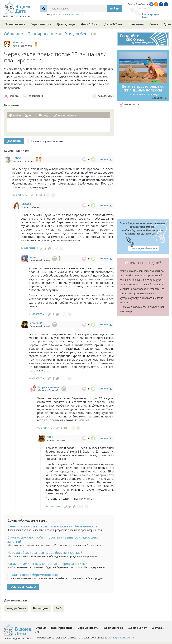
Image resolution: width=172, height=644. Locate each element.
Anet (50, 437)
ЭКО (59, 608)
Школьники (136, 24)
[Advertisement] (143, 163)
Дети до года (66, 24)
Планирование (15, 24)
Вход (145, 17)
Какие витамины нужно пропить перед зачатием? (47, 564)
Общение (13, 34)
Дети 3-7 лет (113, 24)
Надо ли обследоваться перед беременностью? (45, 553)
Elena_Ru (18, 42)
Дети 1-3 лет (90, 24)
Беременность (41, 24)
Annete (35, 257)
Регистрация (151, 14)
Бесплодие (41, 608)
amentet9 (36, 323)
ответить (21, 195)
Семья (154, 24)
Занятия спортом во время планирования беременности (53, 526)
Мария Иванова (49, 387)
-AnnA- (18, 158)
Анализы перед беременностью (33, 575)
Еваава (26, 204)
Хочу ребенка (78, 34)
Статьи (41, 628)
